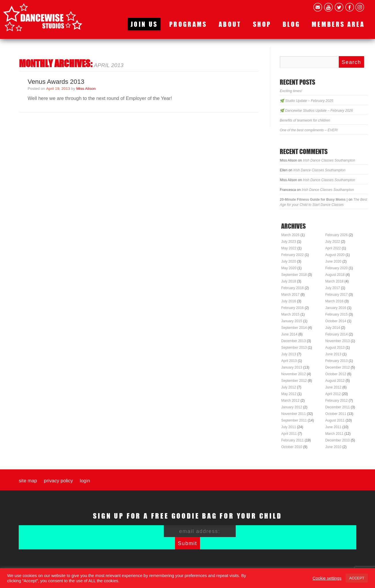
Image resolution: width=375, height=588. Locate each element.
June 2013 (333, 354)
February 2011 (292, 440)
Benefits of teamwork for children (305, 120)
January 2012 (292, 407)
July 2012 (289, 387)
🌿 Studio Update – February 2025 (307, 101)
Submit (187, 543)
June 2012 (333, 387)
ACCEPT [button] (357, 578)
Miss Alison (86, 89)
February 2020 (336, 268)
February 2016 (292, 308)
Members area (338, 24)
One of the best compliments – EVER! (309, 130)
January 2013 (292, 367)
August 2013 (335, 348)
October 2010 (292, 447)
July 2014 (333, 328)
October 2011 (336, 414)
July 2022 (333, 242)
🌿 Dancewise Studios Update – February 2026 (316, 111)
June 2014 (289, 334)
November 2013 (337, 341)
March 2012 (290, 401)
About (230, 24)
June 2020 (333, 261)
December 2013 (293, 341)
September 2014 (294, 328)
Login (85, 481)
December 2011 (337, 407)
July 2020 (289, 261)
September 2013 (294, 348)
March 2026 (290, 235)
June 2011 (333, 427)
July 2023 (289, 242)
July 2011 (289, 427)
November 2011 (293, 414)
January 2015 (292, 321)
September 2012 (294, 381)
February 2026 (336, 235)
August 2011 (335, 420)
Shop (262, 24)
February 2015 (336, 314)
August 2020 (335, 255)
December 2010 (337, 440)
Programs (188, 24)
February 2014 (336, 334)
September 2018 (294, 275)
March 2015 (290, 314)
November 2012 (293, 374)
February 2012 (336, 401)
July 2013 (289, 354)
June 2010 (333, 447)
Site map (28, 481)
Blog (291, 24)
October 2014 (336, 321)
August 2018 (335, 275)
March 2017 (290, 295)
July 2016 (289, 301)
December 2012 (337, 367)
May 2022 (289, 248)
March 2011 (334, 434)
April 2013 (289, 361)
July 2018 (289, 281)
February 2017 (336, 295)
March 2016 (334, 301)
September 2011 (294, 420)
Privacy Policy (59, 481)
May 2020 (289, 268)
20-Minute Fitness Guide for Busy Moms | (314, 200)
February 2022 (292, 255)
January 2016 (336, 308)
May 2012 (289, 394)
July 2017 (333, 288)
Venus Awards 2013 (56, 82)
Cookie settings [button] (327, 578)
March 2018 (334, 281)
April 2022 (333, 248)
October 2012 (336, 374)
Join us (144, 24)
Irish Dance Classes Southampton (329, 160)
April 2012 (333, 394)
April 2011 (289, 434)
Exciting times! (291, 91)
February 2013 (336, 361)
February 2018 (292, 288)
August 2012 (335, 381)
